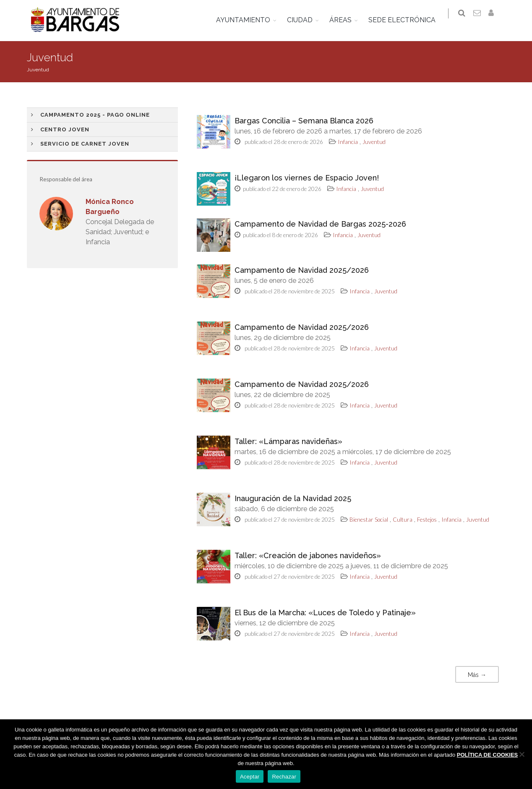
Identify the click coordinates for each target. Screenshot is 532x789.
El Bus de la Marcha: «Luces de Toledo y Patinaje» (325, 613)
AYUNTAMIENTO (248, 20)
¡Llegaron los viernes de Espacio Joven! (307, 178)
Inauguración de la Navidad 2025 (293, 498)
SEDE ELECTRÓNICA (407, 20)
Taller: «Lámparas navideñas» (288, 441)
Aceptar (250, 777)
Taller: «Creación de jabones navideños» (308, 555)
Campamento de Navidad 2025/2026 (302, 270)
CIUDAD (305, 20)
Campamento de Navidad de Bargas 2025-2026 (320, 224)
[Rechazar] (522, 754)
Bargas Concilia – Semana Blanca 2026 (304, 121)
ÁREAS (346, 20)
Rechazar (284, 777)
